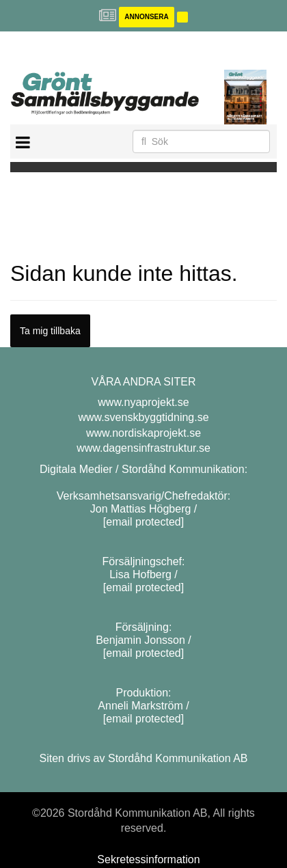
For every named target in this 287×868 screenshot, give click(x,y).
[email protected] (143, 522)
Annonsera (146, 17)
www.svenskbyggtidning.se (143, 417)
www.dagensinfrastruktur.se (143, 448)
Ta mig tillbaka (50, 331)
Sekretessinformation (148, 859)
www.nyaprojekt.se (143, 402)
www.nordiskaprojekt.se (143, 433)
